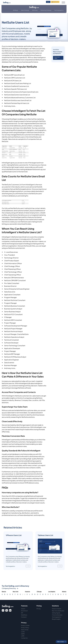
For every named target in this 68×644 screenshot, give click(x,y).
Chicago (39, 592)
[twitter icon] (7, 610)
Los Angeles (52, 592)
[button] (63, 2)
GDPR (23, 634)
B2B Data (35, 10)
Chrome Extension (57, 615)
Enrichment (24, 611)
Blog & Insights (56, 619)
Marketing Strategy (46, 10)
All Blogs (15, 10)
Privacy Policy (25, 628)
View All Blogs (56, 50)
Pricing (38, 609)
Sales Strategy (25, 10)
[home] (10, 2)
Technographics (59, 10)
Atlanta (64, 592)
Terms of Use (25, 630)
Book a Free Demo (57, 58)
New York (16, 592)
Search (23, 609)
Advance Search (57, 609)
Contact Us (24, 638)
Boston (4, 592)
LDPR (23, 636)
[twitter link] (10, 610)
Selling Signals (56, 613)
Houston (27, 592)
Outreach (24, 617)
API (22, 613)
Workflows (24, 615)
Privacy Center (25, 625)
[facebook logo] (3, 610)
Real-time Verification (58, 611)
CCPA (23, 632)
